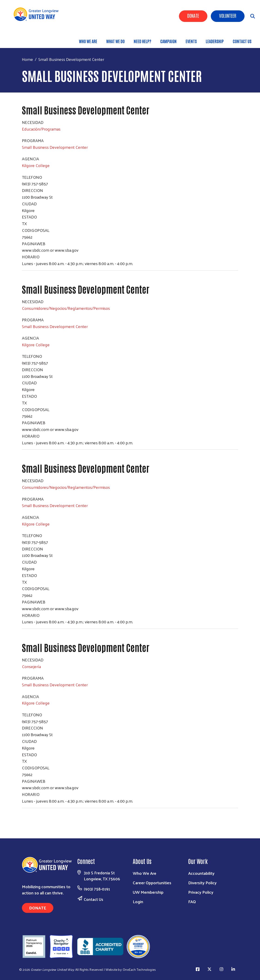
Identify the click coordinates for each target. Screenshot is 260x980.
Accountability (201, 873)
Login (138, 901)
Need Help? (142, 41)
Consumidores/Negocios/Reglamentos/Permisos (66, 308)
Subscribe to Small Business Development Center (24, 817)
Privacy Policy (201, 892)
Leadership (215, 41)
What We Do (115, 41)
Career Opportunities (152, 883)
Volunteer (228, 15)
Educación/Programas (41, 129)
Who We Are (88, 41)
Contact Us (242, 41)
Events (191, 41)
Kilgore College (36, 165)
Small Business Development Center (55, 147)
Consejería (31, 666)
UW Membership (148, 892)
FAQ (192, 901)
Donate (193, 15)
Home (27, 59)
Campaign (168, 41)
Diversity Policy (202, 883)
